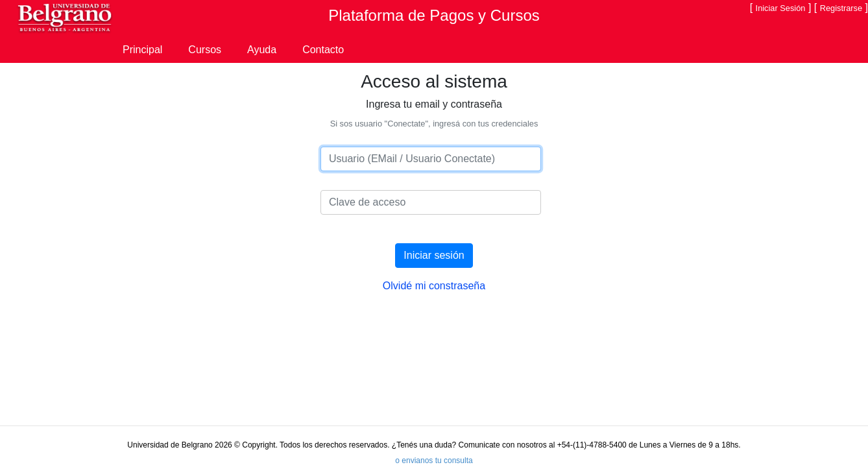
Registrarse (841, 8)
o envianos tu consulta (434, 461)
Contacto (323, 50)
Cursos (205, 50)
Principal (142, 50)
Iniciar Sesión (781, 8)
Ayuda (262, 50)
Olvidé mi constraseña (434, 286)
